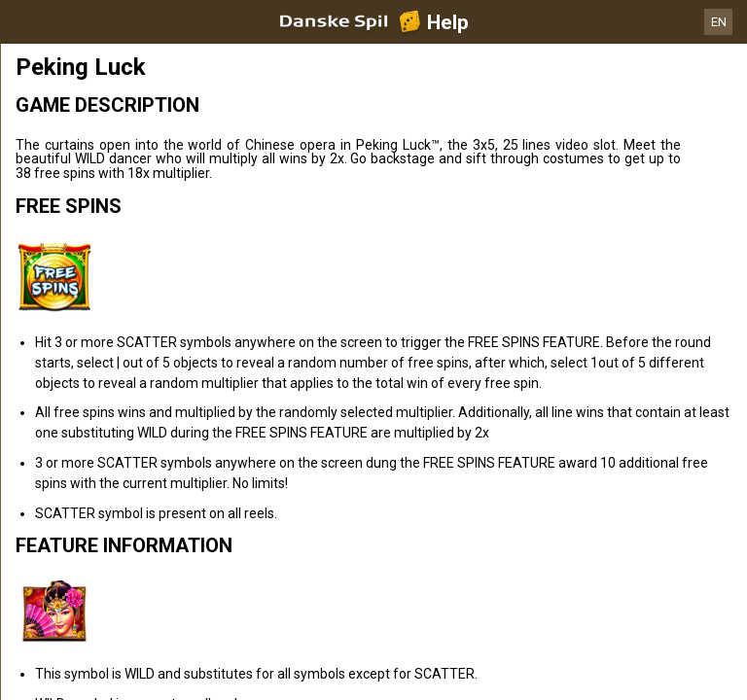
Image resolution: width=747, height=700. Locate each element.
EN (719, 22)
